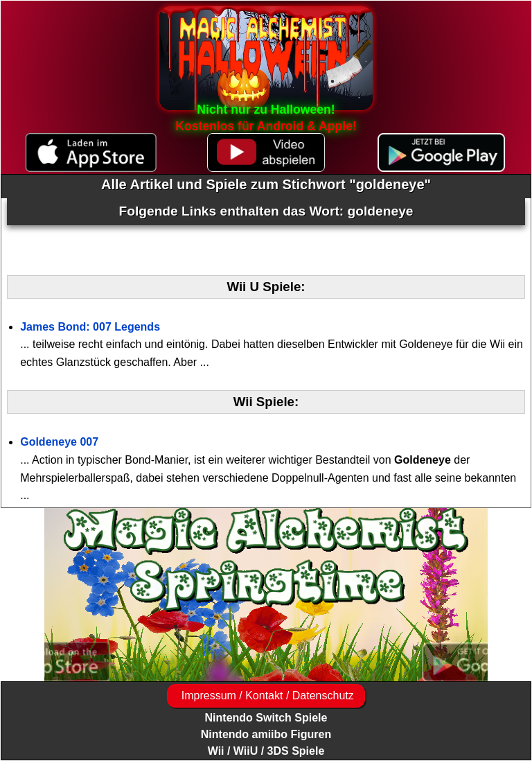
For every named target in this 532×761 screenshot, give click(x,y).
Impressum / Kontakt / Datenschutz (266, 696)
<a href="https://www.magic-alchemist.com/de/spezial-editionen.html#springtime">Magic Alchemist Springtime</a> (266, 595)
